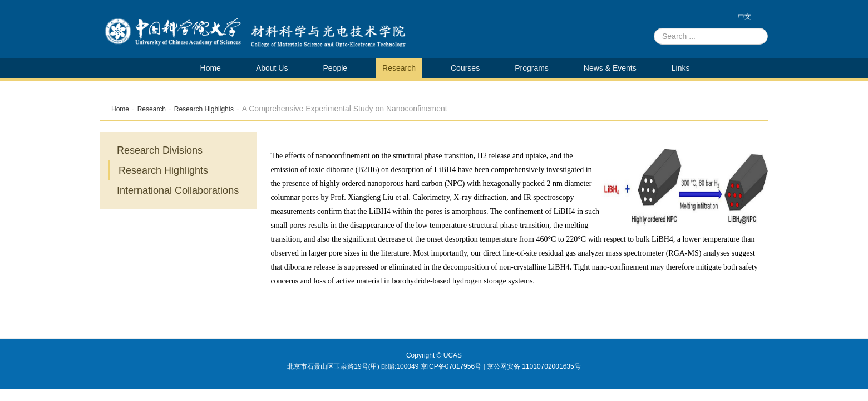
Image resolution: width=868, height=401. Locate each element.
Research (399, 68)
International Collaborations (178, 190)
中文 (744, 17)
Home (211, 68)
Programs (532, 68)
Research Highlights (204, 109)
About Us (272, 68)
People (335, 68)
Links (681, 68)
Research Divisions (160, 150)
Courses (465, 68)
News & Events (610, 68)
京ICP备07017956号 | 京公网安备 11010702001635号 (501, 366)
